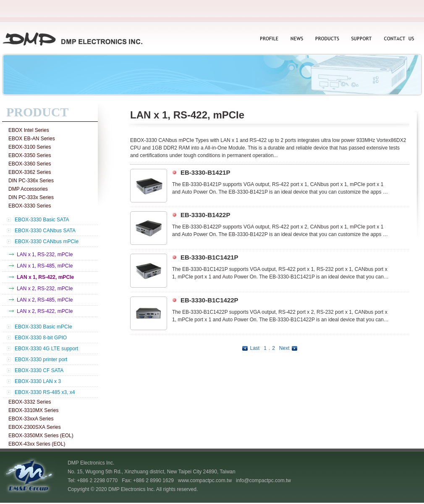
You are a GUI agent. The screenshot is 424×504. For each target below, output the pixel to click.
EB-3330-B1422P (205, 215)
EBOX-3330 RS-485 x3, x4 (45, 392)
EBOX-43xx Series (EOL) (37, 444)
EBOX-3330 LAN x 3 (38, 381)
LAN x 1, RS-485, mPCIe (45, 266)
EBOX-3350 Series (30, 155)
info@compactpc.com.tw (263, 480)
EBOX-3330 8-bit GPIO (41, 338)
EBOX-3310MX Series (33, 410)
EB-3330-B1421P (205, 172)
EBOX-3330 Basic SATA (42, 220)
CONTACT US (398, 39)
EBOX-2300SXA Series (35, 427)
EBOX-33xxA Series (31, 419)
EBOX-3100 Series (30, 147)
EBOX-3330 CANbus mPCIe (47, 241)
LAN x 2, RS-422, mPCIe (45, 311)
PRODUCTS (327, 39)
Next (289, 348)
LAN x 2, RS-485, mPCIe (45, 300)
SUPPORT (362, 39)
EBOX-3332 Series (30, 402)
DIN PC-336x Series (31, 181)
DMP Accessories (28, 189)
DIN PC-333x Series (31, 197)
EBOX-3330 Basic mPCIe (43, 327)
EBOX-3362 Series (30, 172)
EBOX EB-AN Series (32, 139)
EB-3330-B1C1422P (209, 300)
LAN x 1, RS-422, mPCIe (45, 277)
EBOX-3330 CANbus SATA (45, 231)
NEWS (296, 39)
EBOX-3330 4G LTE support (46, 349)
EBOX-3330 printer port (41, 360)
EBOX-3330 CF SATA (39, 370)
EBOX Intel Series (29, 130)
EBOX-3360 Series (30, 164)
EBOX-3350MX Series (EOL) (41, 436)
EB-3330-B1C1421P (209, 257)
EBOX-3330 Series (30, 206)
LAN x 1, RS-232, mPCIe (45, 255)
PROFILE (269, 39)
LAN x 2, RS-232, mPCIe (45, 289)
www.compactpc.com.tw (205, 480)
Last (250, 348)
